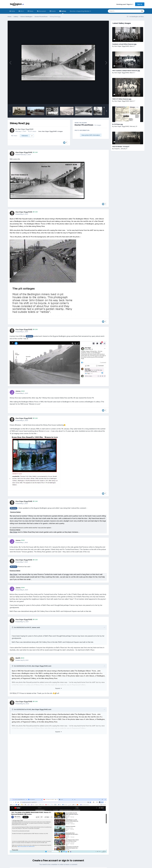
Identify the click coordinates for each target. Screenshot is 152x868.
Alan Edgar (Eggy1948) (26, 129)
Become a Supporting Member (80, 11)
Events (53, 11)
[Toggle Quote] (13, 627)
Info (21, 11)
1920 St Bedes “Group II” (121, 146)
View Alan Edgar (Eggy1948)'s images (50, 131)
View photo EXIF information (91, 135)
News (30, 11)
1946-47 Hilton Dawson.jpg (122, 99)
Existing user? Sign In (125, 4)
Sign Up (140, 4)
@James (29, 336)
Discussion (41, 11)
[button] (10, 111)
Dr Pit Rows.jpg (117, 124)
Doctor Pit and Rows (84, 125)
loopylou (117, 149)
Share (14, 136)
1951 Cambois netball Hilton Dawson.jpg (126, 71)
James (18, 391)
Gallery (63, 12)
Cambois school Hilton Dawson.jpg (124, 44)
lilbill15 (18, 658)
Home (12, 11)
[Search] (118, 11)
